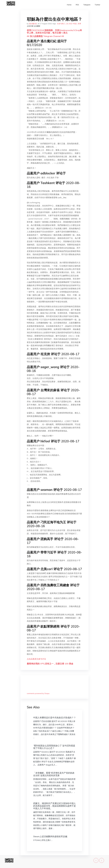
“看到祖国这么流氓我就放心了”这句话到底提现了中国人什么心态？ (54, 747)
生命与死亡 (61, 24)
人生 (67, 24)
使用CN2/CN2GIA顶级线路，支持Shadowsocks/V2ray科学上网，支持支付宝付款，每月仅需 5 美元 (54, 31)
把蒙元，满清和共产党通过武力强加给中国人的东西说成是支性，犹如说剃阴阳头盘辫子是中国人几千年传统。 (54, 806)
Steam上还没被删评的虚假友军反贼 (50, 836)
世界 (80, 24)
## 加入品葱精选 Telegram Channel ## (45, 36)
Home (69, 5)
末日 (71, 24)
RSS (77, 5)
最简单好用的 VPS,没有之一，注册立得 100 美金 (50, 664)
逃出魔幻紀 (33, 24)
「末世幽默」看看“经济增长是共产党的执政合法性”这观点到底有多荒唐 (54, 774)
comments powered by (38, 693)
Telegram (87, 5)
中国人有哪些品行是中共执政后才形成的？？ (54, 718)
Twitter (97, 5)
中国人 (75, 24)
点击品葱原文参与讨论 (36, 659)
